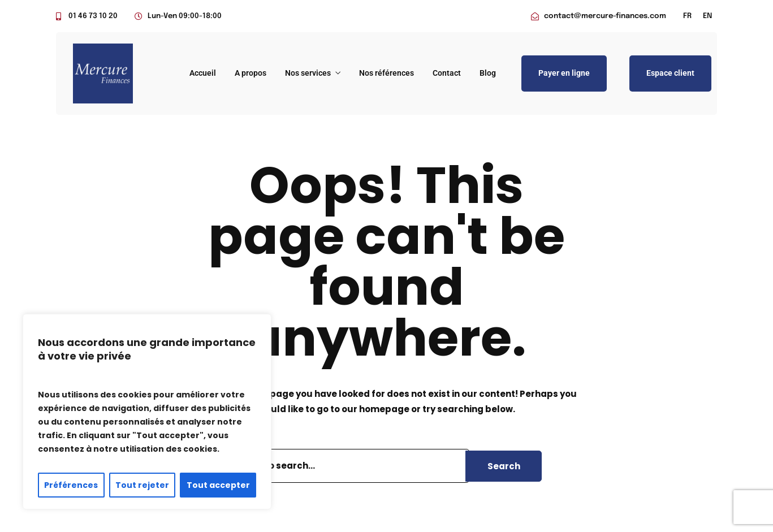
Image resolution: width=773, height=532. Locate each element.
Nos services (308, 73)
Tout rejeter (142, 485)
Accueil (203, 73)
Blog (488, 73)
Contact (447, 73)
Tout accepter (218, 485)
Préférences (71, 485)
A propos (251, 73)
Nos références (386, 73)
